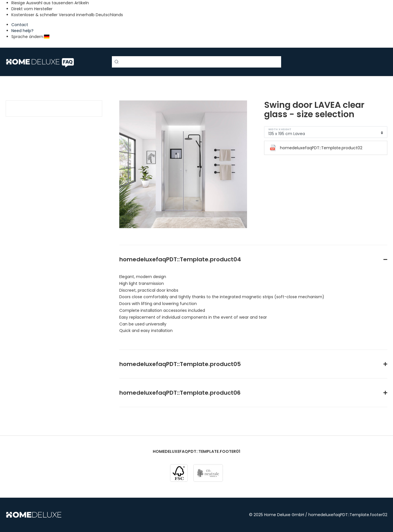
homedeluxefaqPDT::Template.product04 (180, 259)
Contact (20, 25)
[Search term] (196, 62)
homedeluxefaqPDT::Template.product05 (180, 364)
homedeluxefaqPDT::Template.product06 (180, 393)
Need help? (22, 31)
